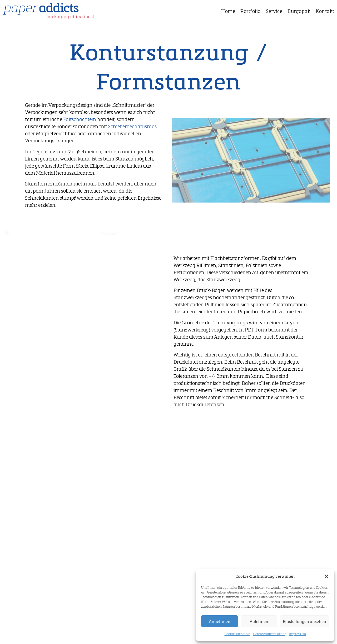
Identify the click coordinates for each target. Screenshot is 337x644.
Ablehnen (259, 621)
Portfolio (251, 11)
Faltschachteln (80, 119)
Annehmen (220, 621)
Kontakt (325, 11)
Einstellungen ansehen (304, 621)
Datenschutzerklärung (270, 634)
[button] (326, 576)
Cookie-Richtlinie (237, 634)
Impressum (298, 634)
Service (274, 11)
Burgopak (299, 11)
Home (228, 11)
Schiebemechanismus (132, 126)
